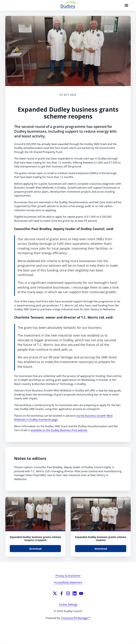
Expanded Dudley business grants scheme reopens (101, 539)
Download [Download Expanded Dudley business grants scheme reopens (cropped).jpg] (35, 549)
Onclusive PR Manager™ (76, 618)
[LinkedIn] (75, 593)
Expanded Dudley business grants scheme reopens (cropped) (35, 539)
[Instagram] (68, 593)
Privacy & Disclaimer (68, 576)
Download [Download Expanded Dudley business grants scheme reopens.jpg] (101, 549)
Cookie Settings (68, 604)
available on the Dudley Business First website (59, 430)
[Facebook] (61, 593)
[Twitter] (55, 593)
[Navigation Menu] (126, 5)
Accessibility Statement (68, 582)
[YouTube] (81, 593)
